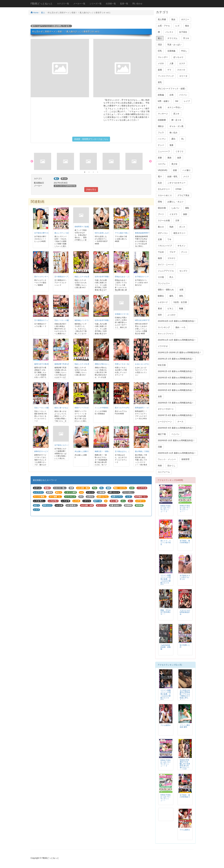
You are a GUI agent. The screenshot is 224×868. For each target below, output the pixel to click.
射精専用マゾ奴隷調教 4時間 (86, 227)
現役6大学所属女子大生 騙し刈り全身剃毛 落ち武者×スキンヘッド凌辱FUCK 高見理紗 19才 (185, 767)
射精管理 (185, 459)
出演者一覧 (111, 4)
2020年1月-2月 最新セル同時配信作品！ (176, 359)
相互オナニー (179, 233)
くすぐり (179, 151)
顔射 (175, 170)
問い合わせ (137, 4)
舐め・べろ (180, 327)
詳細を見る (91, 190)
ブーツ (161, 214)
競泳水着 (162, 208)
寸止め (161, 252)
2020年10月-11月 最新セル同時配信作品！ (177, 453)
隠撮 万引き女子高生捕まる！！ (166, 612)
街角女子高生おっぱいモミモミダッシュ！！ (185, 508)
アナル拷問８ (166, 725)
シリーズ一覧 (96, 4)
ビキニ (170, 308)
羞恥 (187, 208)
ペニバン (175, 434)
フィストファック (166, 76)
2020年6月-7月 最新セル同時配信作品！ (176, 403)
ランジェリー (164, 283)
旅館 (185, 214)
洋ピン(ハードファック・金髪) (171, 89)
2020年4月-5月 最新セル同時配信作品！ (176, 384)
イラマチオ (163, 346)
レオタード (163, 302)
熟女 (173, 19)
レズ (177, 26)
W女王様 (162, 365)
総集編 (161, 95)
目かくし (171, 466)
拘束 (160, 466)
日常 (177, 220)
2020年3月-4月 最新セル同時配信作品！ (176, 378)
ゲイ (169, 70)
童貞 (160, 308)
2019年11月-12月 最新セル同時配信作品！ (177, 340)
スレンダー (163, 57)
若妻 (160, 158)
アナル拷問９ (185, 830)
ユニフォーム (164, 472)
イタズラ (173, 214)
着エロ (161, 227)
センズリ (183, 271)
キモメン (181, 246)
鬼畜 (171, 145)
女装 (160, 107)
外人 (171, 277)
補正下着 (162, 434)
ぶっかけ (171, 315)
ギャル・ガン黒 (176, 126)
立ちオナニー (164, 189)
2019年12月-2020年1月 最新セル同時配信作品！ (180, 352)
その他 (161, 277)
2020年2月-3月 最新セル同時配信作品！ (176, 371)
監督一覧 (124, 4)
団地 (160, 202)
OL (182, 139)
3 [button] (93, 172)
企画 (171, 95)
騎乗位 (161, 296)
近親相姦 (171, 51)
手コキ (186, 38)
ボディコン (163, 233)
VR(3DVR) (163, 170)
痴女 (187, 26)
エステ (182, 63)
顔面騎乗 (162, 120)
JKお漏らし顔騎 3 (81, 451)
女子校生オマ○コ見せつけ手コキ (185, 577)
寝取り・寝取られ (166, 290)
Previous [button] (32, 161)
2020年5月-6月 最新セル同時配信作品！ (176, 390)
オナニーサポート (166, 409)
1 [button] (85, 172)
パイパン (183, 95)
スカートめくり (165, 195)
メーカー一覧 (79, 4)
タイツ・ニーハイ (166, 264)
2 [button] (89, 172)
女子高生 (183, 32)
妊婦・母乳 (172, 177)
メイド (186, 177)
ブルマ (172, 252)
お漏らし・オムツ (175, 202)
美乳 (181, 296)
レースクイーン (165, 422)
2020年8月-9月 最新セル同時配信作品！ (176, 428)
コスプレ (162, 164)
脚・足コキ (176, 120)
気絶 (171, 227)
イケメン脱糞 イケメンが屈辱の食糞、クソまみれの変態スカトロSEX (166, 580)
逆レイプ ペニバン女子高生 (166, 543)
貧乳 (160, 82)
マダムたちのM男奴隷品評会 (185, 612)
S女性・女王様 (180, 302)
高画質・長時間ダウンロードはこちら (91, 139)
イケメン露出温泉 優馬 (185, 726)
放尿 (179, 158)
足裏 (160, 239)
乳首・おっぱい (174, 45)
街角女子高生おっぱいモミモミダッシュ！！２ (166, 509)
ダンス (182, 227)
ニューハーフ (164, 151)
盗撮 (160, 70)
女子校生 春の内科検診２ (185, 542)
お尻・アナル (164, 26)
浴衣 (160, 315)
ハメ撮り (187, 170)
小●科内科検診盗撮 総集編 (166, 647)
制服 (181, 308)
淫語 (160, 45)
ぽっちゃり (178, 57)
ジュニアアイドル (166, 271)
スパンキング (164, 327)
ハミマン (162, 139)
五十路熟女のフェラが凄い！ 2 (46, 320)
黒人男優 (162, 19)
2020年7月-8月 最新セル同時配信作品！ (176, 415)
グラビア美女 (183, 195)
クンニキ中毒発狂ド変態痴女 (106, 408)
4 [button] (98, 172)
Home (34, 13)
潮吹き (161, 126)
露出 (173, 139)
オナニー (185, 19)
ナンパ (161, 145)
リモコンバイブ (165, 246)
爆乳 (171, 296)
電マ (160, 177)
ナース (180, 422)
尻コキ (176, 114)
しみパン (175, 208)
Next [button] (150, 161)
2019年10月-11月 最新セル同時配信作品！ (177, 321)
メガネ (161, 63)
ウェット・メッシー (167, 459)
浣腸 (160, 447)
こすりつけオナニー (176, 183)
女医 (181, 290)
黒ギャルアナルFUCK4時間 (125, 408)
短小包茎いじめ (185, 646)
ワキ (169, 239)
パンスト (169, 32)
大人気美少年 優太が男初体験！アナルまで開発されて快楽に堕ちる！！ (185, 695)
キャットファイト (166, 334)
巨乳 (160, 51)
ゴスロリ (171, 258)
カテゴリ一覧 (63, 4)
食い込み (173, 133)
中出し (184, 51)
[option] (45, 161)
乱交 (160, 183)
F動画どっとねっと (42, 4)
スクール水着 (164, 220)
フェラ (161, 133)
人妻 (171, 63)
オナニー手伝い (174, 107)
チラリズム (172, 38)
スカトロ (181, 70)
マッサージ (163, 114)
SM (177, 101)
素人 (43, 13)
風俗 (169, 158)
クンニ (184, 252)
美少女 (174, 164)
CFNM (178, 189)
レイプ (187, 101)
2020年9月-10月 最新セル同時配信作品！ (176, 440)
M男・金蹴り (164, 101)
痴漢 (160, 258)
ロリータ (183, 76)
